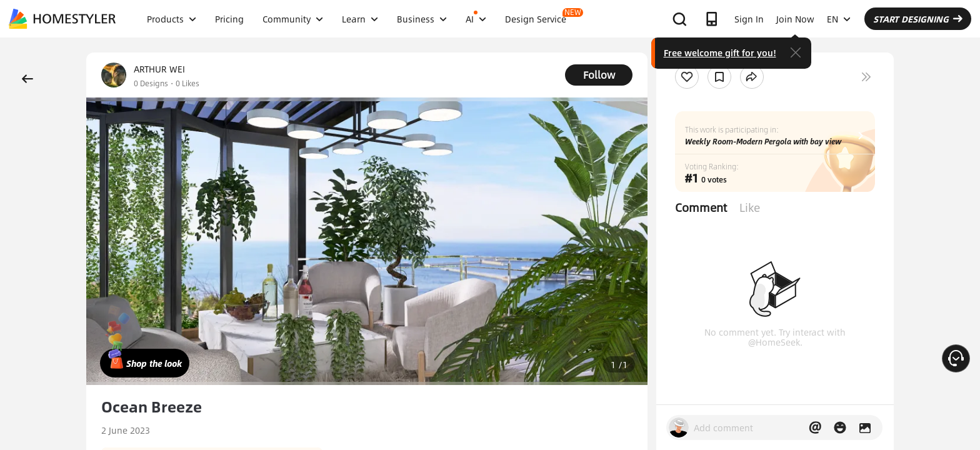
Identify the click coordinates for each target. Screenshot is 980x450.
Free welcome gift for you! (720, 52)
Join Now (795, 19)
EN (839, 19)
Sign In (749, 19)
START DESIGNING (918, 19)
